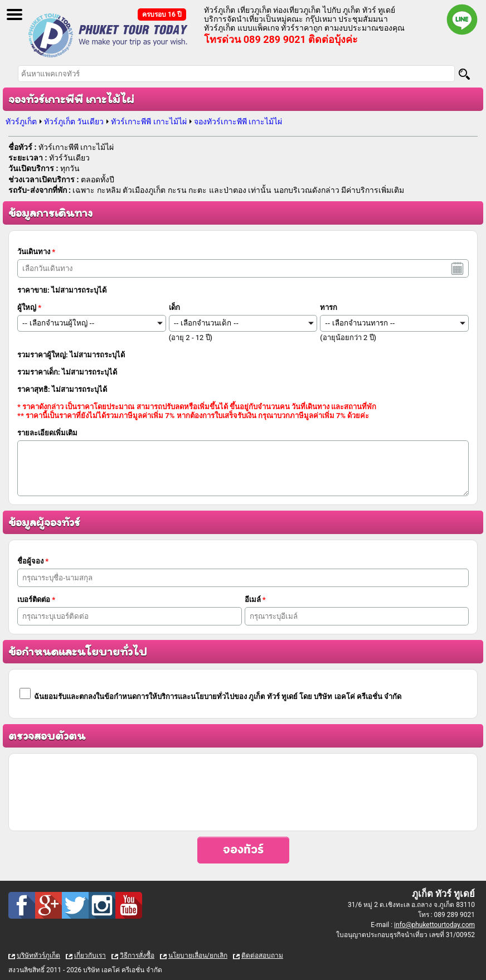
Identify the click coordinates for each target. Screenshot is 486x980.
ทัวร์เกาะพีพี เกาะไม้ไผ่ (149, 122)
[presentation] (243, 792)
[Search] (464, 74)
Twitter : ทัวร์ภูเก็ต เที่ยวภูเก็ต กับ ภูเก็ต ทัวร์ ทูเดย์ (75, 905)
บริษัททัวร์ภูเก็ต (38, 955)
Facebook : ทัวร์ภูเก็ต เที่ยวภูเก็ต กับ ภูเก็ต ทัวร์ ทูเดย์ (22, 905)
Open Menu (14, 14)
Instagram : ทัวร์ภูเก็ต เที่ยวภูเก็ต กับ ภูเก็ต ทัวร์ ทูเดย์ (102, 905)
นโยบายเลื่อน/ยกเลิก (198, 955)
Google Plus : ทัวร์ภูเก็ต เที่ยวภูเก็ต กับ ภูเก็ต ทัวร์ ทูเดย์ (48, 905)
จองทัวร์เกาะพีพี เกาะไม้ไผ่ (238, 122)
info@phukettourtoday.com (434, 925)
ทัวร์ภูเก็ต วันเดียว (74, 122)
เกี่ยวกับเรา (90, 955)
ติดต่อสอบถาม (262, 955)
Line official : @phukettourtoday (462, 20)
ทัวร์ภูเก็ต (21, 122)
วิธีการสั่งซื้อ (137, 955)
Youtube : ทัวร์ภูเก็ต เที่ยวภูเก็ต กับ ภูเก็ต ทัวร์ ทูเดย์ (129, 905)
